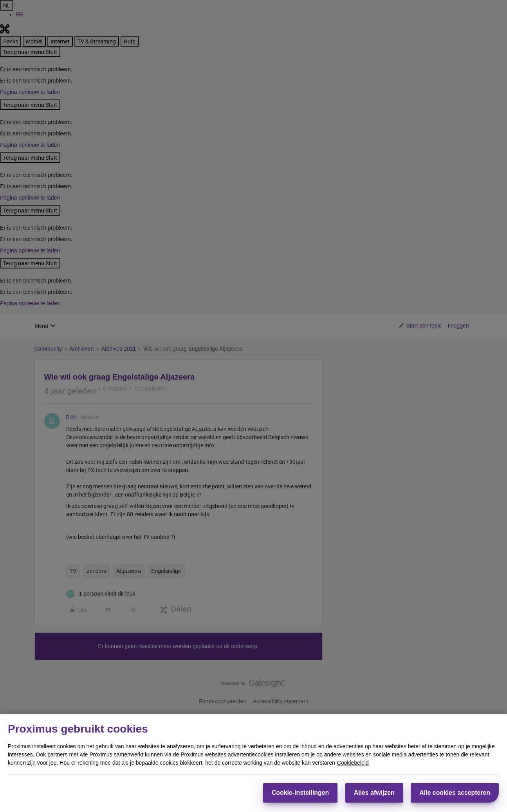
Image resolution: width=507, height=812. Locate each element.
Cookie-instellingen (299, 793)
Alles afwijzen (374, 793)
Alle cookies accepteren (455, 793)
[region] (253, 763)
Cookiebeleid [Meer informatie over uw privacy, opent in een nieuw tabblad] (353, 762)
